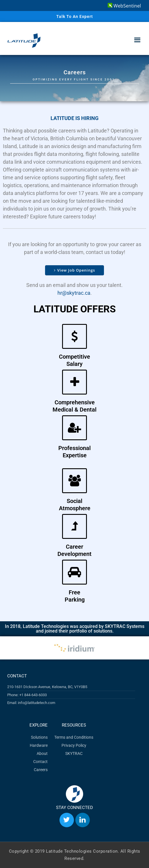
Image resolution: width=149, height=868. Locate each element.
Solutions (39, 737)
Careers (41, 770)
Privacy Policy (74, 745)
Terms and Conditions (74, 737)
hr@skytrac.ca (74, 293)
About (42, 753)
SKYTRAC (74, 753)
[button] (9, 648)
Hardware (39, 745)
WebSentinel (124, 6)
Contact (40, 762)
